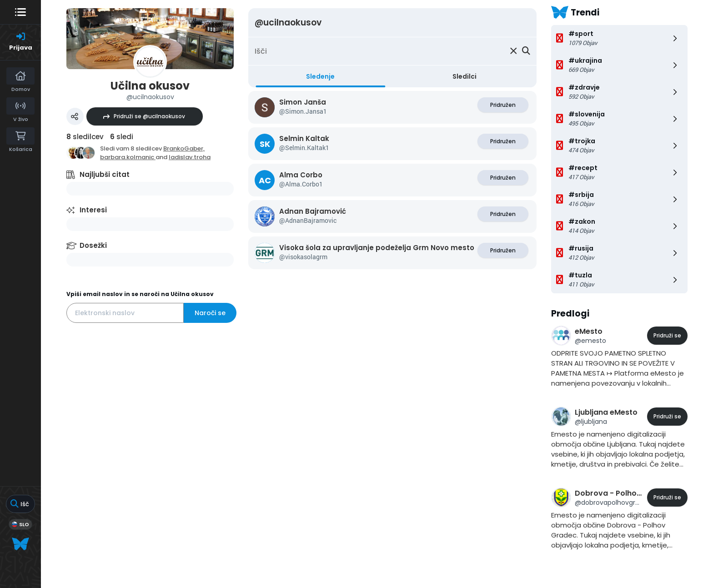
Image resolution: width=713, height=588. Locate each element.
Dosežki (93, 245)
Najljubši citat (105, 174)
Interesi (93, 210)
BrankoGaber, (184, 148)
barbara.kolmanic (128, 157)
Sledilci (464, 76)
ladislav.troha (190, 157)
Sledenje (320, 76)
